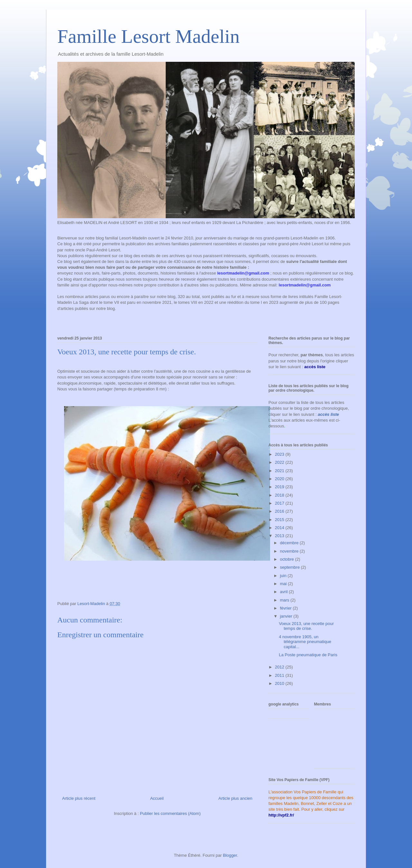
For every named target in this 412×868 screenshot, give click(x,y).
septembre (290, 567)
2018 (280, 495)
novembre (290, 551)
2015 (280, 520)
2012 (280, 667)
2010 (280, 683)
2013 (280, 536)
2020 (280, 479)
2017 (280, 503)
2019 (280, 487)
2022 (280, 462)
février (286, 608)
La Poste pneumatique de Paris (308, 655)
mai (284, 584)
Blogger (230, 855)
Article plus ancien (236, 798)
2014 (280, 528)
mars (285, 600)
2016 (280, 511)
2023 (280, 454)
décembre (290, 543)
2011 (280, 675)
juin (284, 576)
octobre (288, 559)
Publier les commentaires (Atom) (170, 813)
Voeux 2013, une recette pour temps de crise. (306, 626)
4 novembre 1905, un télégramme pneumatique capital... (305, 642)
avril (284, 592)
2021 (280, 471)
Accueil (157, 798)
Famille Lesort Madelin (149, 36)
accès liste (328, 414)
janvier (287, 616)
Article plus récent (79, 798)
